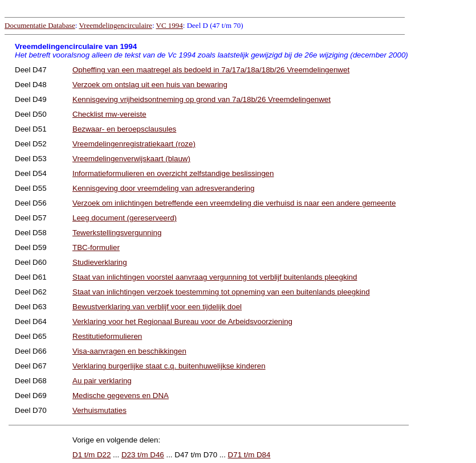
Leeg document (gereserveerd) (125, 218)
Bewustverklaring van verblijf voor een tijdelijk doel (157, 307)
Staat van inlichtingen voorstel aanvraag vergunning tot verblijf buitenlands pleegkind (215, 277)
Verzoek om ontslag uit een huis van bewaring (150, 85)
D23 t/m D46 (143, 455)
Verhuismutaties (99, 410)
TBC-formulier (96, 247)
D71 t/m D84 (249, 455)
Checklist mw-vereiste (109, 114)
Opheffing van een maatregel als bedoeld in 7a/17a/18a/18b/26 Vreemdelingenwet (211, 70)
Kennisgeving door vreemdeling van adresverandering (163, 188)
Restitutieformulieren (107, 336)
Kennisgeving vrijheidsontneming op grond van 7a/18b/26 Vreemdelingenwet (202, 99)
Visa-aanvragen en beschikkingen (129, 351)
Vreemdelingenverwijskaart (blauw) (131, 159)
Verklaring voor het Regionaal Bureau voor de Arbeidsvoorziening (182, 321)
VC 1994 (170, 25)
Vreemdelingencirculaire (115, 25)
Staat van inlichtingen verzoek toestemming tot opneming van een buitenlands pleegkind (221, 292)
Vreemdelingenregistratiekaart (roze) (134, 144)
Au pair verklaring (102, 381)
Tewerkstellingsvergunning (117, 233)
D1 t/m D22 (91, 455)
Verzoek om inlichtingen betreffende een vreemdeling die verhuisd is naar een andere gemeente (234, 203)
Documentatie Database (40, 25)
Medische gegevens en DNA (121, 396)
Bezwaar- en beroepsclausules (124, 129)
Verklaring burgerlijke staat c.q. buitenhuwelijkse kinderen (169, 366)
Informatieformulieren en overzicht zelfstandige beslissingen (173, 173)
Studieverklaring (100, 262)
